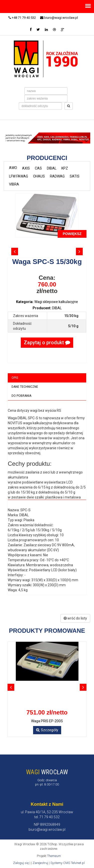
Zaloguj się (21, 863)
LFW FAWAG (19, 176)
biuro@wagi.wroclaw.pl (59, 18)
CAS (38, 168)
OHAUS (39, 176)
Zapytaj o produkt (47, 342)
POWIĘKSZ (72, 234)
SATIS (75, 176)
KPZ (65, 168)
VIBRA (14, 184)
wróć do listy (75, 618)
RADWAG (57, 176)
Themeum (54, 856)
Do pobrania (21, 396)
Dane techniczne (25, 387)
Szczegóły (47, 730)
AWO (13, 168)
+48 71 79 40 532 (22, 18)
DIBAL (52, 168)
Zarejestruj (40, 863)
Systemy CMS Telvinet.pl (68, 863)
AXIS (26, 168)
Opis (15, 378)
